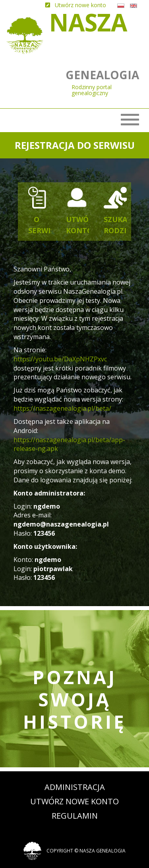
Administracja (75, 787)
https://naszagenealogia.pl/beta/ (62, 408)
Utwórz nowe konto (74, 801)
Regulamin (75, 816)
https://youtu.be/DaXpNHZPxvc (60, 359)
